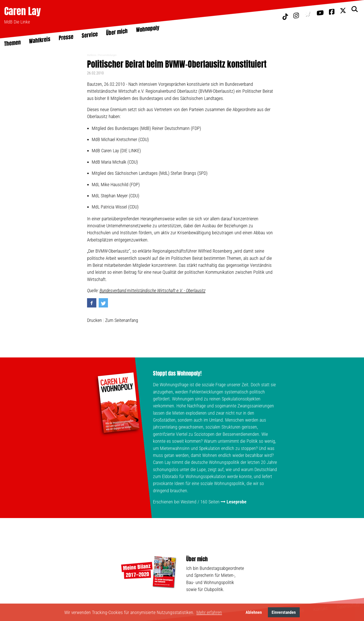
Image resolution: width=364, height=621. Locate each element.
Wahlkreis (92, 55)
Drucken (94, 320)
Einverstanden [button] (284, 612)
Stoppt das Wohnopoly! (177, 373)
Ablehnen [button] (254, 612)
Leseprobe (237, 502)
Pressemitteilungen (107, 55)
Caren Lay (23, 11)
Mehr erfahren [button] (209, 612)
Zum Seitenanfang (122, 320)
